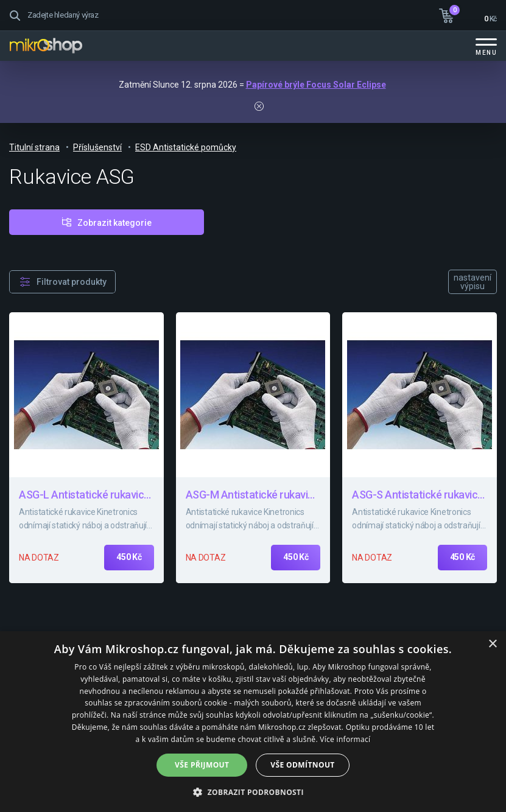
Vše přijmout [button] (202, 765)
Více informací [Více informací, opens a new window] (345, 739)
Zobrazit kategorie (114, 223)
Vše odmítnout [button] (302, 765)
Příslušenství (97, 147)
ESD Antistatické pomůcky (186, 147)
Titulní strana (34, 147)
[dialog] (253, 722)
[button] (253, 792)
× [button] (492, 644)
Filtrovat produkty (72, 282)
